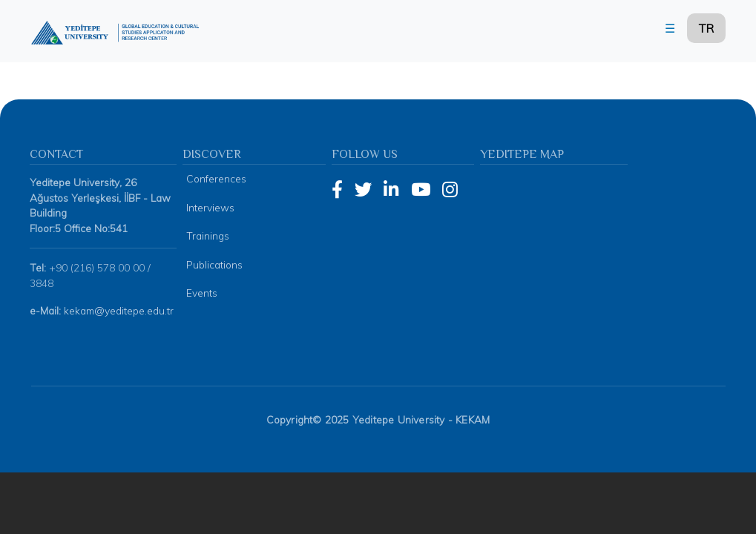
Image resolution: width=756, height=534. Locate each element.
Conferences (216, 158)
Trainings (208, 215)
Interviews (210, 187)
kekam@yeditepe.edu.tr (119, 289)
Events (202, 272)
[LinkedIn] (391, 169)
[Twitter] (363, 169)
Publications (214, 243)
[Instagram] (450, 169)
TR (706, 28)
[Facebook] (337, 169)
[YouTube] (421, 169)
